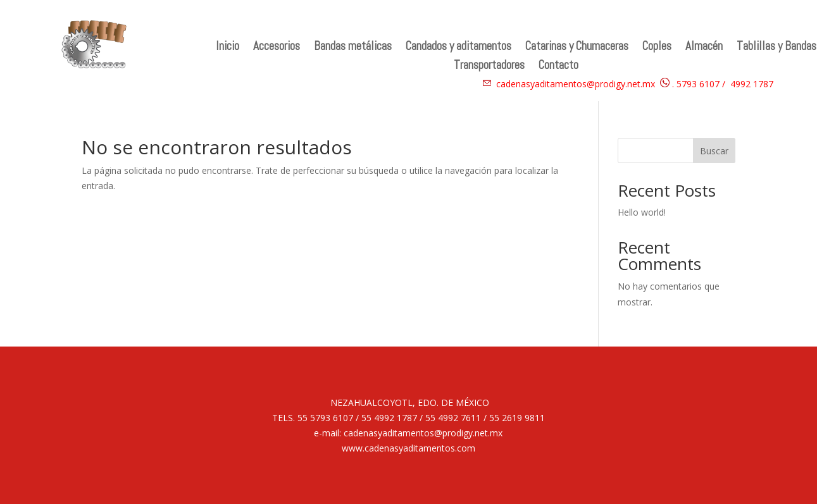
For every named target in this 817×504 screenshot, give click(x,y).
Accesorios (277, 48)
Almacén (704, 48)
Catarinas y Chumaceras (577, 48)
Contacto (558, 67)
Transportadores (489, 67)
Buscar (714, 151)
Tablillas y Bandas (776, 48)
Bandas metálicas (353, 48)
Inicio (228, 48)
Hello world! (642, 212)
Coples (657, 48)
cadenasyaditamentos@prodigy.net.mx (576, 84)
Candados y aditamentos (458, 48)
